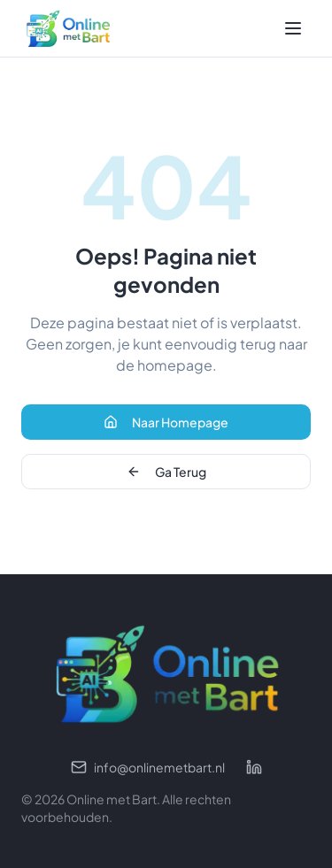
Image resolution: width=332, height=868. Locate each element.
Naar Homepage (166, 422)
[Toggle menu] (293, 28)
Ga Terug (166, 472)
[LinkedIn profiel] (254, 767)
